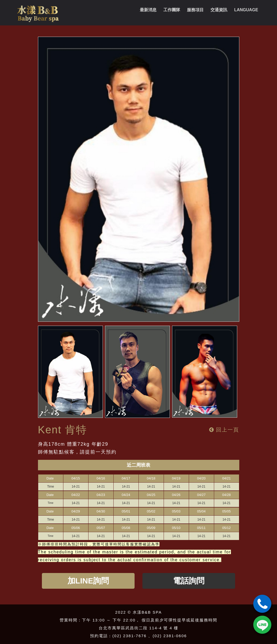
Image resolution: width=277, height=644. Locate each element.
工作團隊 (172, 10)
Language (246, 10)
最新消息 (148, 10)
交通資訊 (219, 10)
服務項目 (195, 10)
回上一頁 (224, 430)
